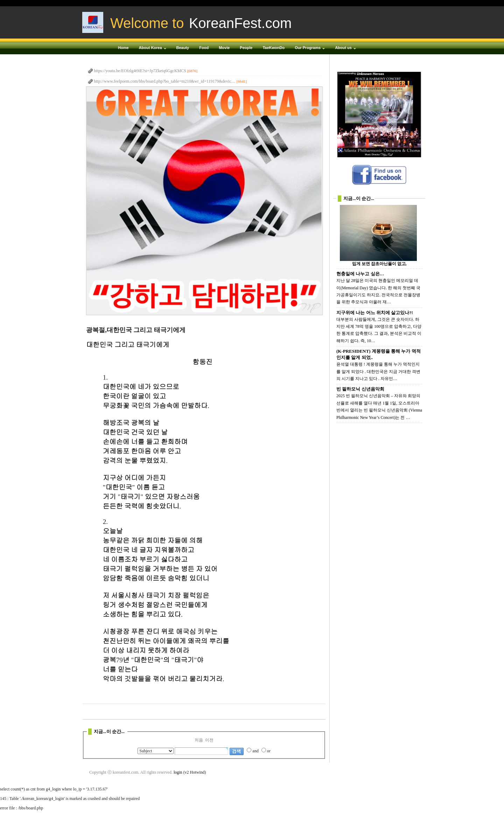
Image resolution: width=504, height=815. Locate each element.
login (178, 772)
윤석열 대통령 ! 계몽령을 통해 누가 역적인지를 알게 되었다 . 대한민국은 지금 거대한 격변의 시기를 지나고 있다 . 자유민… (378, 371)
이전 (209, 740)
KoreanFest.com (240, 23)
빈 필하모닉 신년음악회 (360, 389)
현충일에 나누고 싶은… (360, 274)
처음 (199, 740)
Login (384, 3)
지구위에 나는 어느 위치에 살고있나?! (375, 313)
